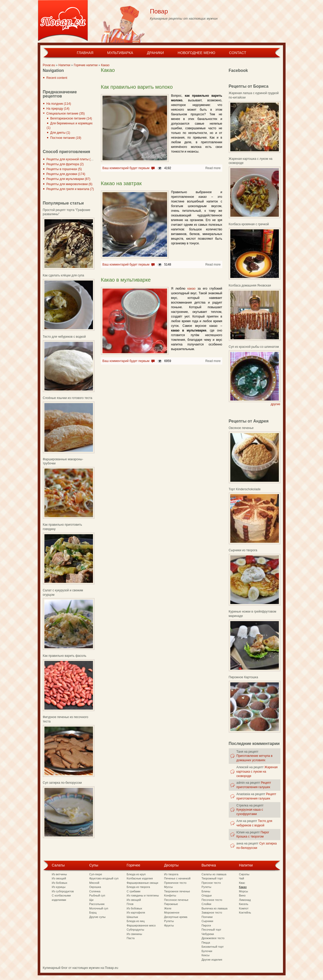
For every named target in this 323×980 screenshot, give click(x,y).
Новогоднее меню (196, 53)
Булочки (207, 951)
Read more (213, 168)
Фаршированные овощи (143, 883)
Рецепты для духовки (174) (66, 174)
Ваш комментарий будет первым (126, 168)
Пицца (206, 943)
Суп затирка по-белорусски (62, 783)
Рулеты (169, 921)
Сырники (207, 921)
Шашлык (132, 917)
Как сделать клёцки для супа (64, 275)
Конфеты (170, 895)
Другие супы (97, 917)
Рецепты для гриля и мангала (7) (70, 189)
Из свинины (135, 934)
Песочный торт (211, 930)
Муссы (169, 887)
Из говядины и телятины (143, 895)
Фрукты (169, 925)
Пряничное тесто (175, 883)
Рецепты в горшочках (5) (64, 169)
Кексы (206, 955)
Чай (242, 878)
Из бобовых (60, 883)
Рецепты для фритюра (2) (65, 164)
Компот (244, 908)
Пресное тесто (211, 883)
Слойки (207, 904)
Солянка (95, 891)
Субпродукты (136, 930)
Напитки (64, 65)
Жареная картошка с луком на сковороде (257, 772)
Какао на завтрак (121, 183)
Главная (85, 53)
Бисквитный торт (213, 947)
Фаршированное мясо (141, 925)
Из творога (171, 874)
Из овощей (59, 878)
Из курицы (59, 887)
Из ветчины (59, 874)
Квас (242, 883)
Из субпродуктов (63, 891)
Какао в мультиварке (126, 280)
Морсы (244, 891)
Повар (159, 11)
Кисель (244, 904)
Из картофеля (136, 913)
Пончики (207, 917)
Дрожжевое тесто (213, 938)
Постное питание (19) (66, 138)
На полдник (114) (59, 104)
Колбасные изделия (140, 878)
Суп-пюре (96, 874)
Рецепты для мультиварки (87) (68, 179)
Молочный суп (99, 908)
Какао (105, 65)
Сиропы (244, 874)
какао (191, 289)
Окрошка (95, 887)
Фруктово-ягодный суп (104, 878)
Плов (130, 904)
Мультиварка (120, 53)
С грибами (134, 891)
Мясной (94, 883)
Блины (206, 891)
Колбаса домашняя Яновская (250, 285)
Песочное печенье (176, 900)
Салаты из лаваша (214, 874)
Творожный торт (212, 878)
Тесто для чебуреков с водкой (64, 337)
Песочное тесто (212, 900)
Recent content (57, 78)
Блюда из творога (138, 887)
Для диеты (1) (60, 133)
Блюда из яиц (136, 921)
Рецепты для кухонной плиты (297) (72, 159)
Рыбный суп (97, 895)
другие (275, 404)
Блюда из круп (136, 874)
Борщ (93, 913)
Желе (168, 908)
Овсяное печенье (241, 428)
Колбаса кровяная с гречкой (249, 224)
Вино (242, 895)
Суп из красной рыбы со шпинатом (254, 347)
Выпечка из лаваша (215, 908)
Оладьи (207, 895)
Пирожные (171, 904)
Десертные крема (176, 917)
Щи (91, 900)
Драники (155, 53)
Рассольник (97, 904)
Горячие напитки (86, 65)
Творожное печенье (177, 891)
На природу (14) (58, 109)
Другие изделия (212, 960)
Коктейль (245, 913)
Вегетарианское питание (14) (71, 118)
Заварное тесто (212, 913)
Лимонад (245, 900)
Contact (238, 53)
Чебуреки (208, 934)
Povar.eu (49, 65)
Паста (131, 938)
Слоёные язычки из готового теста (68, 398)
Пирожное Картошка (243, 677)
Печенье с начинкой (177, 878)
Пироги (206, 925)
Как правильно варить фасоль (65, 656)
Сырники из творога (243, 550)
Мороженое (172, 913)
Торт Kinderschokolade (245, 489)
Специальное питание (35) (66, 114)
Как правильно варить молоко (137, 87)
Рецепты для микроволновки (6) (69, 184)
